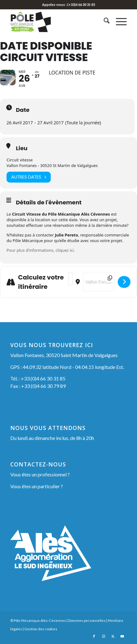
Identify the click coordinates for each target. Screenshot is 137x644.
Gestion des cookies (41, 629)
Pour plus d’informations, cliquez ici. (41, 250)
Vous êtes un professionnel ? (40, 474)
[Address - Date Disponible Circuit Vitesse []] (70, 279)
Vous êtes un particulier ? (37, 486)
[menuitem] (104, 21)
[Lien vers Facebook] (94, 636)
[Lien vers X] (113, 636)
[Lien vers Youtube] (122, 636)
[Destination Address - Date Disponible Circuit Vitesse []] (99, 282)
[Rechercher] (104, 21)
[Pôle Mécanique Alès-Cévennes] (57, 21)
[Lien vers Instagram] (103, 636)
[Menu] (118, 21)
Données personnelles (87, 620)
